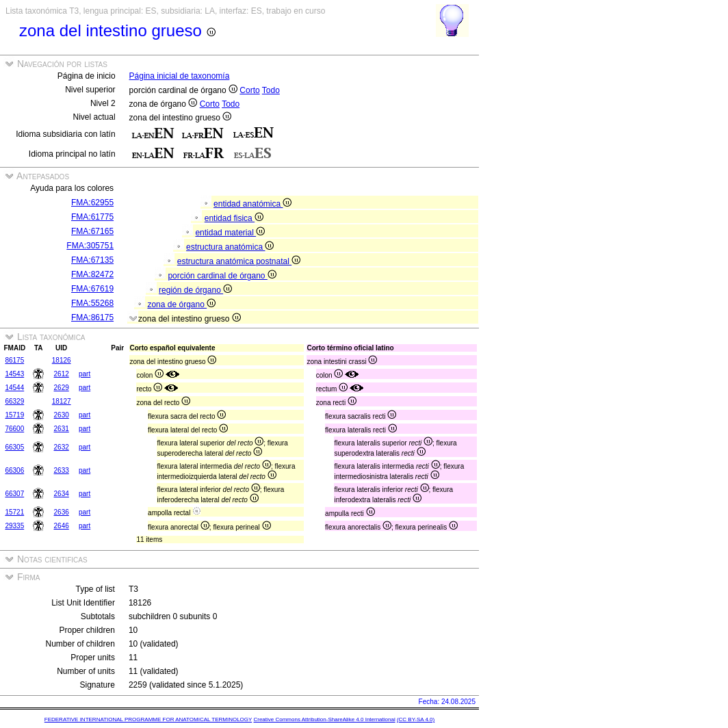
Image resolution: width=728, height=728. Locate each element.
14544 (14, 388)
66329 (14, 401)
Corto (249, 90)
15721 (14, 512)
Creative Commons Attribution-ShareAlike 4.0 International (324, 719)
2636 (62, 512)
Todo (271, 90)
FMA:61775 (92, 217)
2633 (62, 470)
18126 (62, 360)
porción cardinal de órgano (222, 276)
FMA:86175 (92, 317)
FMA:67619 (92, 289)
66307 (14, 494)
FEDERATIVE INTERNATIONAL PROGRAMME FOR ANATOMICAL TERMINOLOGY (148, 719)
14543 (14, 374)
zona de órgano (181, 304)
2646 (62, 526)
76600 (14, 429)
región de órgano (195, 290)
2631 (62, 429)
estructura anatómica (230, 247)
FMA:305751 (90, 246)
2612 (62, 374)
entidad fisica (234, 218)
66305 (14, 447)
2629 (62, 388)
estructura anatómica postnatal (239, 261)
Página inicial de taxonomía (180, 76)
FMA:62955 (92, 203)
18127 (62, 401)
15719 (14, 415)
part (84, 374)
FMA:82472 (92, 274)
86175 (14, 360)
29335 (14, 526)
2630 (62, 415)
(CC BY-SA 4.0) (416, 719)
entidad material (230, 233)
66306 (14, 470)
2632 (62, 447)
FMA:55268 (92, 303)
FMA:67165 (92, 231)
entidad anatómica (252, 204)
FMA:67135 (92, 260)
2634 (62, 494)
